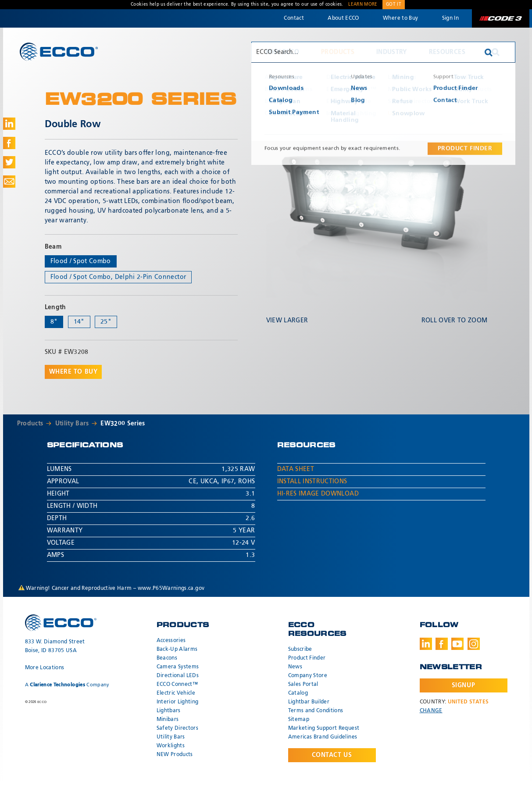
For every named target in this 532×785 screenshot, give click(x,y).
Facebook (442, 644)
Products (338, 52)
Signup (463, 685)
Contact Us (332, 755)
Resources (447, 52)
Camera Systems (178, 667)
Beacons (167, 658)
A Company (67, 685)
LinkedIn (426, 644)
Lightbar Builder (309, 702)
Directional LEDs (178, 676)
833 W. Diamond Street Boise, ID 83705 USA (55, 646)
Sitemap (299, 720)
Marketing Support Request (324, 728)
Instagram (474, 644)
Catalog (298, 693)
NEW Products (175, 755)
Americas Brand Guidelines (323, 737)
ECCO (59, 52)
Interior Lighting (178, 702)
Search (496, 52)
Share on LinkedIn (9, 124)
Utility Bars (72, 424)
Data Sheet (296, 469)
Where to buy (73, 372)
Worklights (171, 746)
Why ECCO (282, 52)
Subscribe (300, 649)
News (295, 667)
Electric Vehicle (176, 693)
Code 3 (500, 18)
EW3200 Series (123, 424)
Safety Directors (178, 728)
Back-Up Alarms (177, 649)
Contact (294, 18)
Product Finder (307, 658)
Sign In (450, 18)
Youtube (457, 644)
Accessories (171, 641)
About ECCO (343, 18)
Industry (392, 52)
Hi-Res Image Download (318, 494)
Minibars (168, 720)
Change (431, 711)
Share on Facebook (9, 143)
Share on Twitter (9, 162)
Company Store (308, 676)
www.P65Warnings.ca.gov (171, 589)
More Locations (45, 668)
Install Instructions (312, 482)
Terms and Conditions (316, 711)
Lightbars (169, 711)
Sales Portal (303, 685)
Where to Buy (400, 18)
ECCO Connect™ (177, 685)
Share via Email (9, 182)
